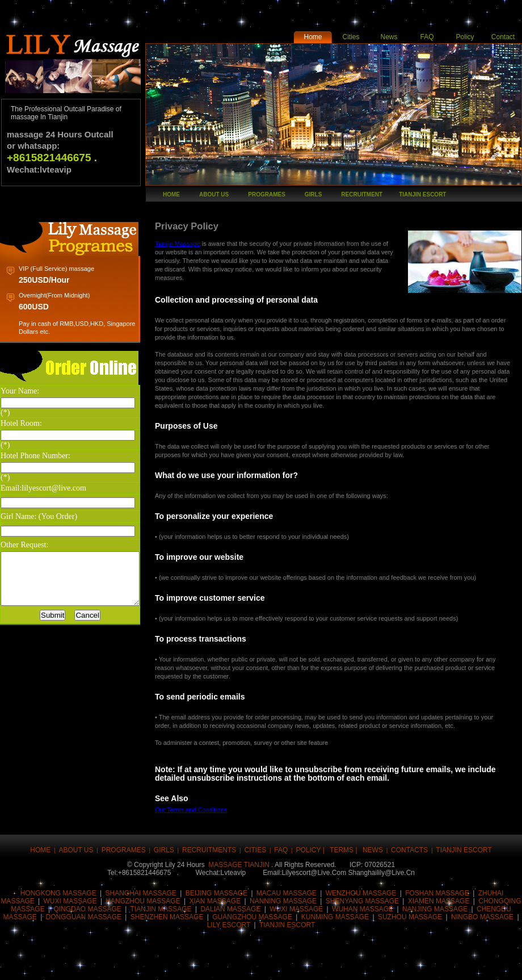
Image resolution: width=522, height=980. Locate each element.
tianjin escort (422, 194)
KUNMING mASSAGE (335, 917)
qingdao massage (87, 909)
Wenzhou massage (361, 893)
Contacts (409, 850)
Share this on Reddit (195, 964)
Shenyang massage (362, 901)
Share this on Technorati (297, 964)
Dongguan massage (84, 917)
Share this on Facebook (24, 964)
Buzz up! (92, 964)
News (389, 37)
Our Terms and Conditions (207, 810)
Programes (267, 194)
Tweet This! (58, 964)
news (373, 850)
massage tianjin (239, 865)
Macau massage (287, 893)
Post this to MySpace (399, 964)
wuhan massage (363, 909)
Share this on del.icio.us (229, 964)
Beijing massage (216, 893)
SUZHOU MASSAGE (410, 917)
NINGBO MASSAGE (482, 917)
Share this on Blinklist (331, 964)
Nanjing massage (435, 909)
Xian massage (215, 901)
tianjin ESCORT (287, 925)
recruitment (362, 194)
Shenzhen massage (167, 917)
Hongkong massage (58, 893)
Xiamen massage (439, 901)
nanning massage (283, 901)
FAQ (427, 37)
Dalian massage (230, 909)
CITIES (256, 850)
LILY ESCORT (230, 925)
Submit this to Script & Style (161, 964)
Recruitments (209, 850)
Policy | (311, 850)
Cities (351, 37)
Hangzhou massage (143, 901)
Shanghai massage (141, 893)
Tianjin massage (161, 909)
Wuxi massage (70, 901)
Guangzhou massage (252, 917)
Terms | (344, 850)
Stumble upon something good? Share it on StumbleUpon (263, 964)
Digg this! (127, 964)
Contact (503, 37)
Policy (465, 37)
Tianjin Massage (193, 244)
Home (313, 37)
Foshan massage (437, 893)
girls (313, 194)
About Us (214, 194)
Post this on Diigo (365, 964)
